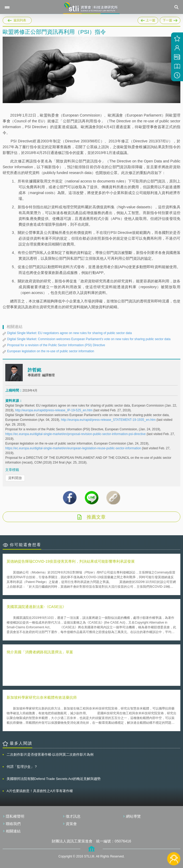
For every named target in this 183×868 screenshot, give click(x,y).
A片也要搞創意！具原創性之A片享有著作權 (40, 791)
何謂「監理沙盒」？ (22, 767)
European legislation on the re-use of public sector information (51, 351)
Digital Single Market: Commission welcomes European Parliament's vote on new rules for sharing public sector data (89, 339)
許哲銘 (34, 370)
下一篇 (170, 20)
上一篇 (148, 20)
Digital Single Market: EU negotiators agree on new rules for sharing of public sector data (69, 333)
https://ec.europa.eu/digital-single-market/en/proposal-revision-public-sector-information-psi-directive (76, 434)
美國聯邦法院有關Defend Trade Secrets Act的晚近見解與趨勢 (54, 779)
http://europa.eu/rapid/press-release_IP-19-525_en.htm (54, 410)
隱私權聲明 (15, 816)
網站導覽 (133, 816)
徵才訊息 (73, 816)
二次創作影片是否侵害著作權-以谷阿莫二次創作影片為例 (50, 754)
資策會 (71, 824)
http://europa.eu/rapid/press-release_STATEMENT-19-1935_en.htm (109, 420)
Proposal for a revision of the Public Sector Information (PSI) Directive (56, 345)
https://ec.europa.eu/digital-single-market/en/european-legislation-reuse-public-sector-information (74, 448)
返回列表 (20, 20)
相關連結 (13, 831)
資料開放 (15, 478)
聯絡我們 (13, 824)
